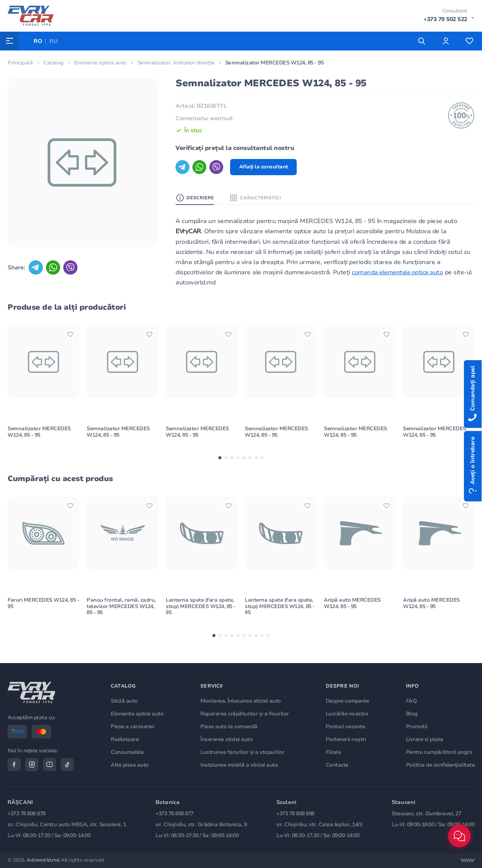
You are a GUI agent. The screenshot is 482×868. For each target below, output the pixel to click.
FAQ (411, 700)
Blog (412, 713)
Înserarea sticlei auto (227, 739)
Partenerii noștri (346, 739)
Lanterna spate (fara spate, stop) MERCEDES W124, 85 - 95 (201, 613)
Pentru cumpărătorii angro (439, 751)
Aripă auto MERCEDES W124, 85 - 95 (352, 610)
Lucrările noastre (347, 713)
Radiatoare (126, 739)
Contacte (337, 764)
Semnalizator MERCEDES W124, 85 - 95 (40, 435)
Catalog (53, 63)
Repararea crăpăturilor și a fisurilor (245, 713)
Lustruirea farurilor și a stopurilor (243, 751)
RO (38, 41)
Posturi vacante (346, 726)
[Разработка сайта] (467, 860)
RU (54, 41)
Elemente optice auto (101, 63)
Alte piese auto (131, 764)
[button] (220, 462)
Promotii (417, 726)
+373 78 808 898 (295, 814)
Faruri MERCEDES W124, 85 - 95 (42, 610)
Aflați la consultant (265, 167)
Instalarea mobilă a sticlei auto (240, 764)
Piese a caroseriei (133, 726)
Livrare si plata (425, 739)
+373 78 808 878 (27, 814)
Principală (20, 63)
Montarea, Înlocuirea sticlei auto (241, 700)
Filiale (334, 751)
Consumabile (128, 751)
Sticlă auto (125, 700)
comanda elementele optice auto (399, 273)
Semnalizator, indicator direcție (179, 63)
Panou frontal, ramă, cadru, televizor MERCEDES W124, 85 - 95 (121, 613)
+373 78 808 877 (175, 814)
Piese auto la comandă (230, 726)
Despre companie (348, 700)
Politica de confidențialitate (440, 764)
